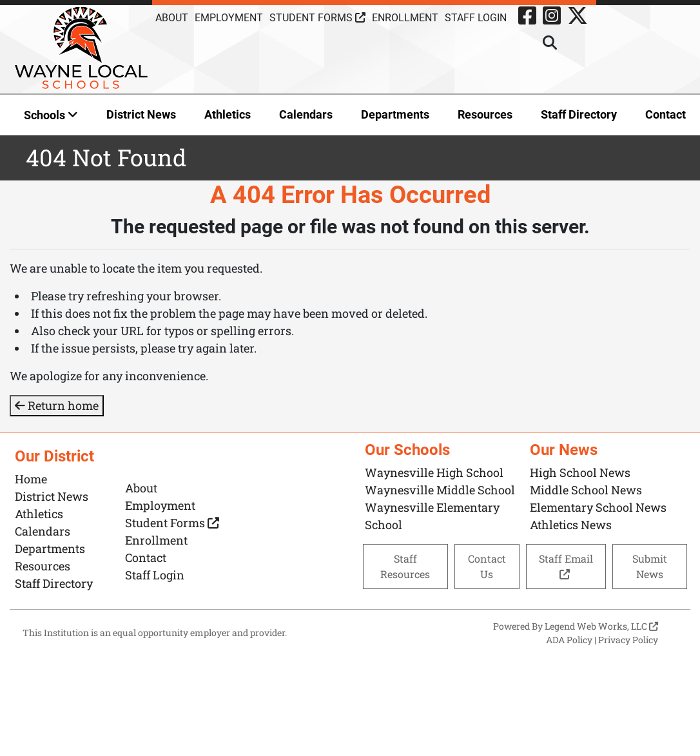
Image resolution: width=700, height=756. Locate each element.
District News (141, 114)
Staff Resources (405, 566)
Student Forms (317, 18)
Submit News (650, 566)
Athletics (228, 114)
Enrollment (405, 18)
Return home (57, 405)
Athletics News (571, 525)
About (172, 18)
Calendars (306, 114)
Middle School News (586, 490)
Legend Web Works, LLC (601, 626)
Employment (229, 18)
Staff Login (476, 18)
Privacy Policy (628, 640)
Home (31, 479)
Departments (395, 114)
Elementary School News (598, 507)
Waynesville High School (434, 472)
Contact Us (487, 566)
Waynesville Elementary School (432, 516)
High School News (580, 472)
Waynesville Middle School (440, 490)
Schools (51, 115)
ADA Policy (569, 640)
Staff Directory (579, 114)
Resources (485, 114)
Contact (666, 114)
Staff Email (566, 566)
